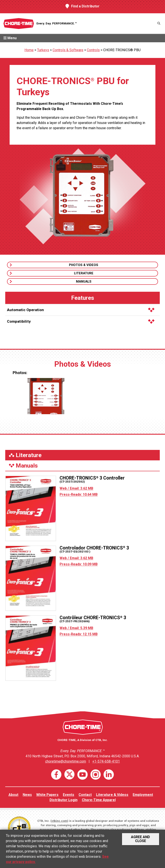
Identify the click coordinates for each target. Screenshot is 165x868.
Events (69, 795)
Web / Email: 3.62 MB (76, 488)
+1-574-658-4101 (106, 761)
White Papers (47, 795)
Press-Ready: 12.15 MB (79, 634)
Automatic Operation (81, 310)
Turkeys (43, 50)
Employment (143, 795)
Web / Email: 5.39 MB (76, 628)
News (27, 795)
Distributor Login (64, 800)
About (13, 795)
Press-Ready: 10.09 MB (79, 564)
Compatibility (81, 321)
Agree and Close (140, 839)
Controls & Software (68, 50)
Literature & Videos (112, 795)
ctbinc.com (59, 821)
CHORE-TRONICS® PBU (122, 50)
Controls (93, 50)
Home (29, 50)
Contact (85, 795)
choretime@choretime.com (66, 761)
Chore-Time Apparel (99, 800)
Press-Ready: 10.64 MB (79, 494)
